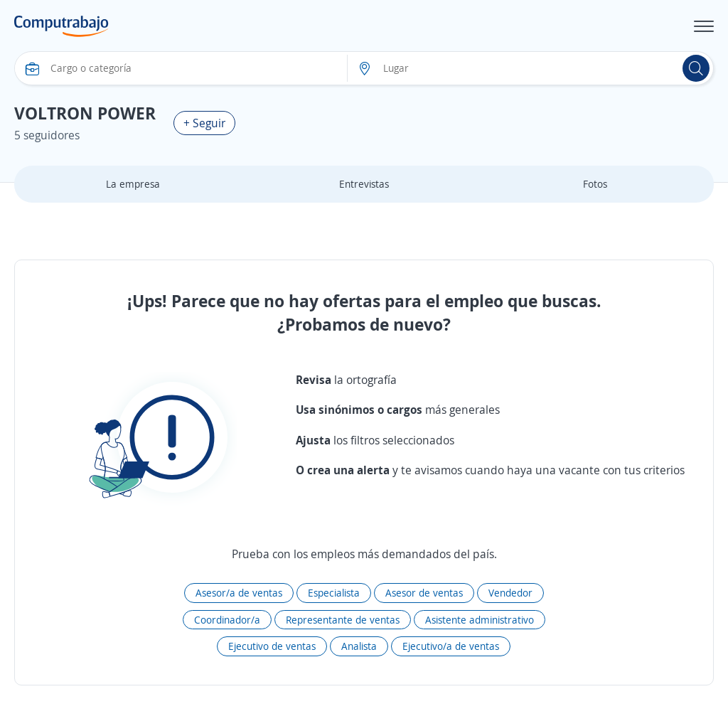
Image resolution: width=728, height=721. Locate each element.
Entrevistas (364, 184)
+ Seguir (204, 123)
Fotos (595, 184)
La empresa (133, 184)
